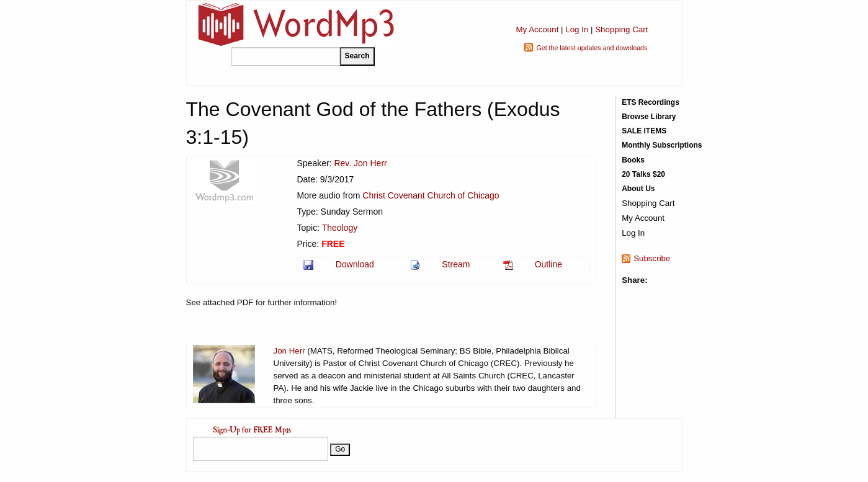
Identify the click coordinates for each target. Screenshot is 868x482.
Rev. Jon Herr (360, 163)
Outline (548, 264)
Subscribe (652, 258)
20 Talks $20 (643, 174)
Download (355, 264)
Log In (577, 29)
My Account (537, 29)
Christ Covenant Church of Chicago (431, 195)
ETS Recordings (651, 102)
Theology (340, 228)
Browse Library (649, 117)
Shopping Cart (621, 29)
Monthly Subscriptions (662, 145)
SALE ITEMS (644, 131)
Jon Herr (289, 351)
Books (633, 160)
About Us (638, 189)
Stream (456, 264)
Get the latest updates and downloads (592, 48)
